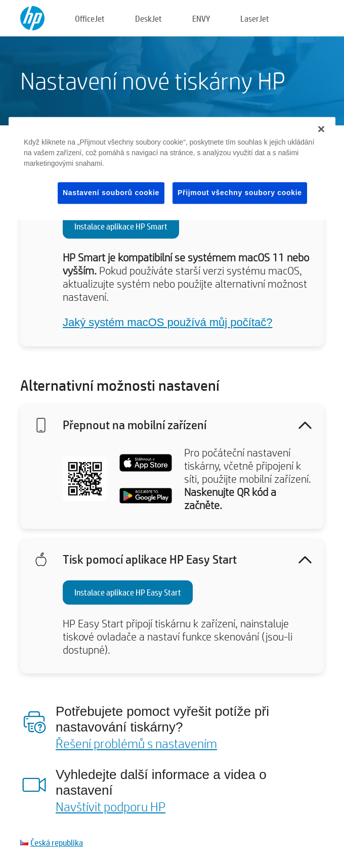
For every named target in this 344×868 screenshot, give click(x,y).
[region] (172, 169)
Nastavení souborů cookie (111, 193)
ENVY (201, 18)
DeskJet (148, 18)
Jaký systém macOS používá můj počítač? (168, 322)
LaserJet (255, 18)
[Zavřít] (321, 129)
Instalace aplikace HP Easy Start (128, 592)
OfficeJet (90, 18)
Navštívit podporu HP (111, 806)
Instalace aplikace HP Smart (121, 226)
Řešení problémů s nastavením (136, 743)
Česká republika (57, 842)
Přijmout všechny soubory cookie (240, 193)
